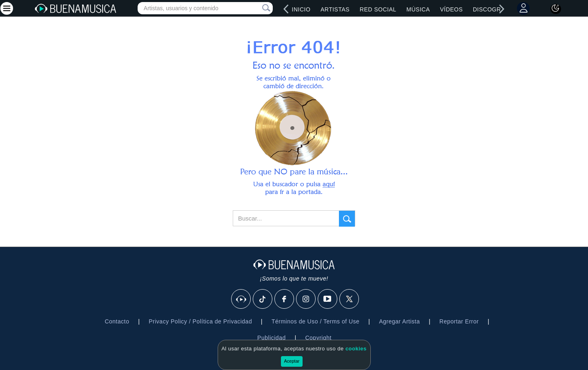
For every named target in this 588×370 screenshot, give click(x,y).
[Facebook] (285, 299)
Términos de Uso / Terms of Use (315, 321)
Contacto (117, 321)
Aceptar (292, 361)
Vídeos (451, 9)
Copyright (318, 338)
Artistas (335, 9)
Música (418, 9)
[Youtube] (328, 299)
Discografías (496, 9)
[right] (502, 9)
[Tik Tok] (263, 299)
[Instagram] (306, 299)
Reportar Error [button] (459, 321)
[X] (350, 299)
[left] (286, 9)
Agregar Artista (399, 321)
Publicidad (272, 338)
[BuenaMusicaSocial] (241, 299)
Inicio (301, 9)
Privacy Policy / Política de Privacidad (200, 321)
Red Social (378, 9)
